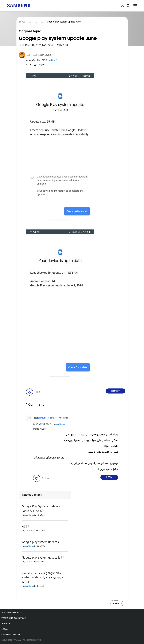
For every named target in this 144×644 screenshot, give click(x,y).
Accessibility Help (12, 613)
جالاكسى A (52, 60)
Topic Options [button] (120, 29)
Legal (5, 629)
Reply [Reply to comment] (109, 477)
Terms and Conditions (14, 618)
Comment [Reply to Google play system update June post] (115, 391)
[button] (120, 54)
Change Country (11, 634)
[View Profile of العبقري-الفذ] (32, 55)
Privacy (6, 624)
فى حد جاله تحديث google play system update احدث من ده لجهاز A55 (43, 577)
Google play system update (40, 542)
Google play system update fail (42, 558)
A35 (25, 526)
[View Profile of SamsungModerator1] (48, 418)
